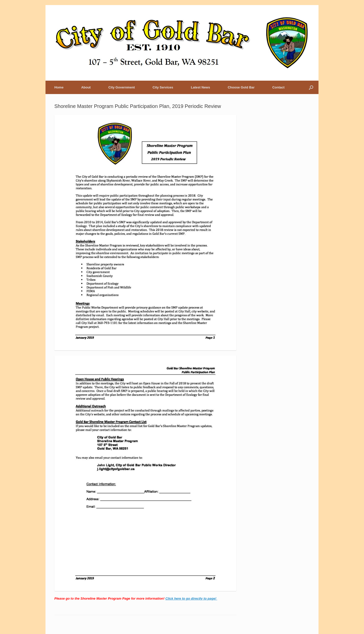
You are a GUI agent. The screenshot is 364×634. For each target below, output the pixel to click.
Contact (278, 87)
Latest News (200, 87)
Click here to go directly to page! (191, 598)
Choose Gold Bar (241, 87)
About (86, 87)
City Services (163, 87)
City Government (122, 87)
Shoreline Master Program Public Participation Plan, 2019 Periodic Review (138, 106)
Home (59, 87)
